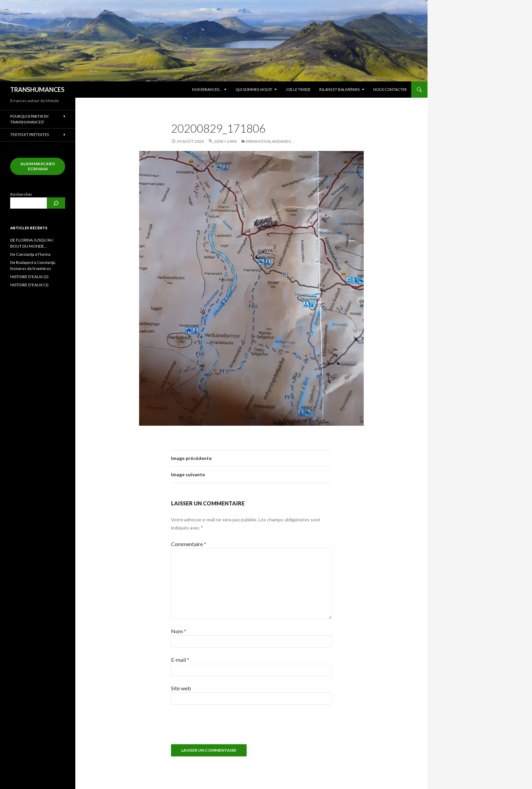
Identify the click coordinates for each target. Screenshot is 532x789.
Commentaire (189, 544)
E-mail (180, 660)
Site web (181, 688)
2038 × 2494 (225, 141)
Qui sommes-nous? (254, 89)
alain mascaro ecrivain (38, 166)
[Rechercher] (56, 203)
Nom (179, 631)
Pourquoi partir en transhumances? (29, 119)
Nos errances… (207, 89)
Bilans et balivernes (339, 89)
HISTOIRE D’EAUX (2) (29, 277)
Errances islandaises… (270, 141)
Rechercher (21, 194)
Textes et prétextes (30, 134)
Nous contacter (390, 89)
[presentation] (217, 728)
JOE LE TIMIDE (298, 89)
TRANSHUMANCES (37, 90)
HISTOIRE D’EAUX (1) (29, 285)
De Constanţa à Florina (30, 254)
